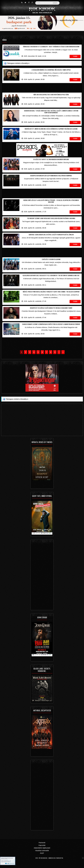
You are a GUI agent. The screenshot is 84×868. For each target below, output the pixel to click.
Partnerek (42, 843)
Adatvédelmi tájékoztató (42, 848)
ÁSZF (42, 853)
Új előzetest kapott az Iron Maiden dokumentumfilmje (51, 159)
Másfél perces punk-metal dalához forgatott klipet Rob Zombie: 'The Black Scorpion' (51, 292)
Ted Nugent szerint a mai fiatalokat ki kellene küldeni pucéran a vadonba (51, 218)
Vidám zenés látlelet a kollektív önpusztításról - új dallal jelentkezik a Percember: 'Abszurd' (51, 201)
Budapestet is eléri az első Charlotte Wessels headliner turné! (51, 308)
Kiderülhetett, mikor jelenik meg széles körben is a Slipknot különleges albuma (51, 129)
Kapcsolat (42, 845)
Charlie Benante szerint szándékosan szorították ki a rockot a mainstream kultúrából (51, 324)
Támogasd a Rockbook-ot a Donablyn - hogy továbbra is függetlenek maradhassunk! (51, 47)
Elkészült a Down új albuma (51, 259)
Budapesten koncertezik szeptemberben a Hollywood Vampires (51, 176)
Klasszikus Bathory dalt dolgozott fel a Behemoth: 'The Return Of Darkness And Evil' (51, 275)
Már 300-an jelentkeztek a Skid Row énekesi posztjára (51, 94)
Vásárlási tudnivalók (42, 851)
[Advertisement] (42, 87)
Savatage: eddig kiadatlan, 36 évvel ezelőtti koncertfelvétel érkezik (51, 235)
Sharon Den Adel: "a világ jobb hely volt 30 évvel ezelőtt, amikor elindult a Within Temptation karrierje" (51, 112)
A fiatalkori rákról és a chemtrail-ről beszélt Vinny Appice (51, 70)
